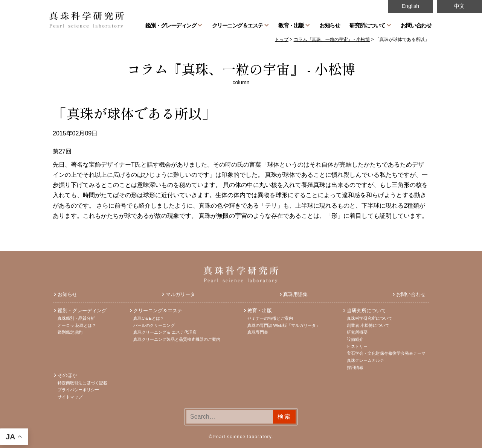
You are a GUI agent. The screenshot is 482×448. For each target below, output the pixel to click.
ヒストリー (357, 346)
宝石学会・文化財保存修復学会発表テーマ (386, 353)
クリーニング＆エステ (237, 25)
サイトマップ (70, 397)
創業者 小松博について (368, 325)
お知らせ (329, 25)
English (410, 6)
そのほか (67, 375)
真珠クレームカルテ (365, 360)
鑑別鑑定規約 (70, 332)
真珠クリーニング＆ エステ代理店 (165, 332)
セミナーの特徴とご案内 (270, 318)
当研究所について (366, 311)
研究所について (367, 25)
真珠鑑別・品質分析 (76, 318)
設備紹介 (355, 339)
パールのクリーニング (154, 325)
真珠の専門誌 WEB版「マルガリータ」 (284, 325)
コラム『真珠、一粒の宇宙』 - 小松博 (241, 68)
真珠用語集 (295, 294)
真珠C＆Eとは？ (149, 318)
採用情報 (355, 368)
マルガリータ (180, 294)
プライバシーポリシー (78, 390)
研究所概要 (357, 332)
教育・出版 (291, 25)
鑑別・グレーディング (171, 25)
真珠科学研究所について (370, 318)
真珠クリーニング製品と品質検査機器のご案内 (177, 339)
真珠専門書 (258, 332)
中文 (459, 6)
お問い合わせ (416, 25)
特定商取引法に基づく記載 (82, 383)
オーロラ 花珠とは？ (77, 325)
